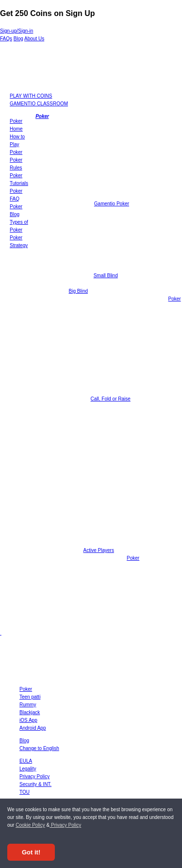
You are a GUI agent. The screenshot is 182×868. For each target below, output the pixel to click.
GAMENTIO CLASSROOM (39, 104)
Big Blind (78, 291)
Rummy (28, 705)
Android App (33, 728)
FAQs (6, 39)
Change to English (39, 748)
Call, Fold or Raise (111, 399)
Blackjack (30, 712)
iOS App (28, 720)
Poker (42, 116)
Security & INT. (35, 784)
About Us (34, 39)
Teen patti (30, 697)
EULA (26, 761)
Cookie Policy (30, 825)
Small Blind (106, 275)
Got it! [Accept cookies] (31, 852)
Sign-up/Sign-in (17, 31)
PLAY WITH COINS (31, 96)
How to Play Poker (17, 144)
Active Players (99, 550)
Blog (18, 39)
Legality (28, 769)
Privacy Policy (65, 825)
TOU (25, 792)
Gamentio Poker (112, 204)
